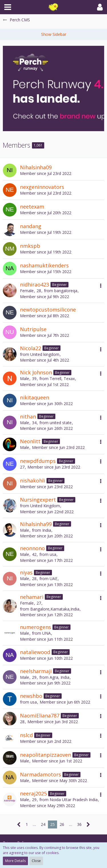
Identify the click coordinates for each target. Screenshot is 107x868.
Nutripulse (33, 329)
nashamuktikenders (44, 265)
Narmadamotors (41, 774)
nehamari (32, 597)
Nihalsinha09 (36, 167)
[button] (8, 7)
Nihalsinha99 (36, 524)
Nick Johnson (36, 372)
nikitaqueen (35, 397)
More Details (15, 861)
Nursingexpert (38, 500)
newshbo (31, 696)
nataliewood (35, 652)
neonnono (32, 548)
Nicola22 (31, 348)
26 (62, 824)
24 (43, 824)
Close (36, 861)
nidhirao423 (35, 284)
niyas (26, 572)
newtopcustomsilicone (48, 310)
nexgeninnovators (42, 187)
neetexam (32, 207)
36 (79, 824)
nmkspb (30, 246)
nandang (31, 226)
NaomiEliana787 (40, 716)
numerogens (36, 627)
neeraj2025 (33, 793)
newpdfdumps (38, 461)
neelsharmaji (36, 671)
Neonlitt (30, 441)
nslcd (26, 735)
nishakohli (33, 481)
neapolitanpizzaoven (46, 755)
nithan (28, 417)
